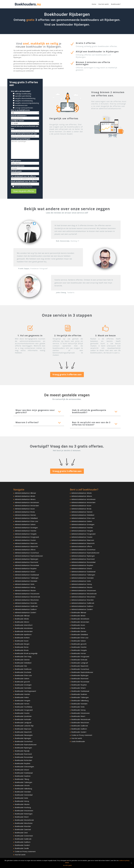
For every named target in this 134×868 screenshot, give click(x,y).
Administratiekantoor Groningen (26, 528)
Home (94, 4)
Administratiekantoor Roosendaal (27, 565)
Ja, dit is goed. (68, 865)
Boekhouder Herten (22, 704)
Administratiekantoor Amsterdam (27, 506)
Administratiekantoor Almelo (25, 496)
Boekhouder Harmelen (23, 688)
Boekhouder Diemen (22, 660)
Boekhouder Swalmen (23, 776)
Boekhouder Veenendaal (24, 795)
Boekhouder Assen (22, 641)
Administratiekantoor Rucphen (26, 568)
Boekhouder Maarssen (23, 729)
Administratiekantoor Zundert (25, 612)
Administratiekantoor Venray (25, 587)
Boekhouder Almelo (22, 619)
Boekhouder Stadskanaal (24, 773)
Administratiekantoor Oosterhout (27, 553)
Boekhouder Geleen (22, 678)
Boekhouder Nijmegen (23, 738)
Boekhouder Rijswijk (22, 751)
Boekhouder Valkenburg (23, 789)
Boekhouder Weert (22, 817)
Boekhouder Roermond (23, 754)
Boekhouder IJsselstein (23, 716)
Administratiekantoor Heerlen (26, 531)
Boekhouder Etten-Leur (23, 675)
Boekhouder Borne (22, 647)
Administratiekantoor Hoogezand (27, 537)
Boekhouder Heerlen (22, 694)
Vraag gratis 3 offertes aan (67, 374)
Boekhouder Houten (22, 713)
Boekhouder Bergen (22, 644)
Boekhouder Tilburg (22, 779)
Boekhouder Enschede (23, 672)
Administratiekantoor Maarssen (26, 543)
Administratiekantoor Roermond (26, 562)
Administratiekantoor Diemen (25, 515)
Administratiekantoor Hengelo (26, 534)
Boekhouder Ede (21, 666)
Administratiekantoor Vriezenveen (27, 594)
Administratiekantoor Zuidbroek (26, 606)
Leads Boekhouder (78, 741)
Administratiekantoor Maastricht (26, 546)
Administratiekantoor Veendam (26, 581)
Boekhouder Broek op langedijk (26, 653)
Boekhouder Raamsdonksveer (26, 745)
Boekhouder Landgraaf (23, 723)
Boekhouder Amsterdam (24, 631)
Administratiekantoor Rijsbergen (27, 559)
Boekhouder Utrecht (22, 785)
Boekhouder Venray (22, 801)
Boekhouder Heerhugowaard (25, 691)
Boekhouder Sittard (22, 770)
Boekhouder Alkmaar (22, 616)
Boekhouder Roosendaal (24, 757)
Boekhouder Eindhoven (23, 669)
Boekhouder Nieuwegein (24, 735)
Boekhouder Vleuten (22, 804)
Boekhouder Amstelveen (24, 628)
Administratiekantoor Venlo (25, 584)
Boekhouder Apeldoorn (23, 634)
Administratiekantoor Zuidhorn (26, 609)
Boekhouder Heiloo (22, 697)
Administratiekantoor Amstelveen (27, 502)
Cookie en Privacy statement (25, 851)
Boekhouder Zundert (22, 845)
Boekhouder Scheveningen (24, 767)
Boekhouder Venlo (21, 798)
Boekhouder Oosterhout (24, 741)
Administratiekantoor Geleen (25, 524)
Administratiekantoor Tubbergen (27, 578)
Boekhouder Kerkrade (23, 719)
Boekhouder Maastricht (23, 732)
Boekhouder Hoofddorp (24, 707)
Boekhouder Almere (22, 622)
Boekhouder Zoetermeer (24, 836)
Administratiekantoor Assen (25, 509)
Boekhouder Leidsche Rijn (24, 726)
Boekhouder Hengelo (23, 701)
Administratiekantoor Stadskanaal (27, 575)
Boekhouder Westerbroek (24, 820)
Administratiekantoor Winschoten (27, 600)
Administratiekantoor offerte (25, 550)
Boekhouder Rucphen (23, 763)
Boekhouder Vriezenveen (24, 811)
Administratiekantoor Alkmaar (25, 493)
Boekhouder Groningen (23, 685)
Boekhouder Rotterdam (23, 760)
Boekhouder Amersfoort (24, 625)
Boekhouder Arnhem (22, 638)
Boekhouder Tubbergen (24, 782)
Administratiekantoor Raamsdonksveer (29, 556)
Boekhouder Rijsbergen (23, 748)
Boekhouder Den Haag (23, 656)
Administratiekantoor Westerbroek (27, 597)
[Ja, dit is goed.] (131, 863)
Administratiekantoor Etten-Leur (27, 521)
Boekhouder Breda (22, 650)
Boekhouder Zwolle (22, 848)
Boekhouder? (116, 4)
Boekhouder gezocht (22, 682)
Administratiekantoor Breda (25, 512)
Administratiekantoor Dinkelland (26, 518)
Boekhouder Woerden (23, 826)
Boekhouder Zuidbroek (23, 839)
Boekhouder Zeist (21, 833)
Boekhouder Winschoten (24, 823)
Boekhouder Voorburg (23, 807)
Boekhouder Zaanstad (23, 829)
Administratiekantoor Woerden (26, 603)
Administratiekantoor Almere (25, 499)
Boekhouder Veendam (23, 792)
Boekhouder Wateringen (24, 814)
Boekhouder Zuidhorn (23, 842)
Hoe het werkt (104, 4)
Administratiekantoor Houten (25, 540)
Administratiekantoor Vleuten (25, 590)
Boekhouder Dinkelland (23, 663)
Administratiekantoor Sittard (25, 572)
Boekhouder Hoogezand (24, 710)
